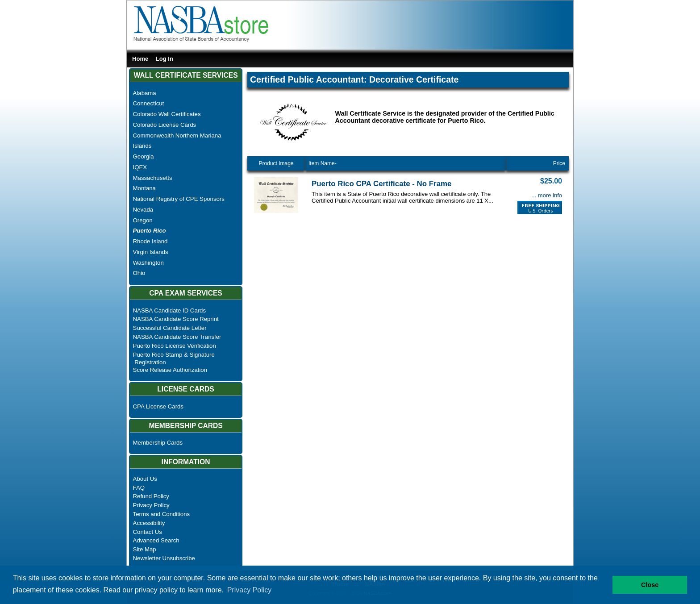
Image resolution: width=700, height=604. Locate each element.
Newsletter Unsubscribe (164, 558)
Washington (148, 263)
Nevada (143, 210)
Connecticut (149, 103)
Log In (165, 59)
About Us (145, 479)
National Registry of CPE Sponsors (179, 199)
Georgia (144, 156)
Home (140, 59)
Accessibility (149, 523)
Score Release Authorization (170, 370)
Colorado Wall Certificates (167, 114)
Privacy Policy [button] (250, 590)
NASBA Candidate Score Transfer (177, 337)
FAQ (139, 488)
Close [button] (650, 585)
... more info (547, 195)
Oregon (143, 220)
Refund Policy (151, 496)
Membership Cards (158, 443)
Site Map (145, 549)
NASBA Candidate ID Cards (169, 310)
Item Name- (323, 163)
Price (559, 163)
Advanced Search (156, 540)
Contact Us (148, 532)
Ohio (139, 273)
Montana (144, 188)
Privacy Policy (151, 505)
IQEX (140, 167)
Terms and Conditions (162, 514)
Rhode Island (150, 241)
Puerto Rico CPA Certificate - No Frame (381, 184)
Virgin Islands (151, 252)
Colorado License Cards (165, 125)
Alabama (145, 93)
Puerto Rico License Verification (175, 346)
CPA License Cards (158, 406)
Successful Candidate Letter (170, 328)
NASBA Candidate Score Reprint (176, 319)
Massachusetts (153, 178)
